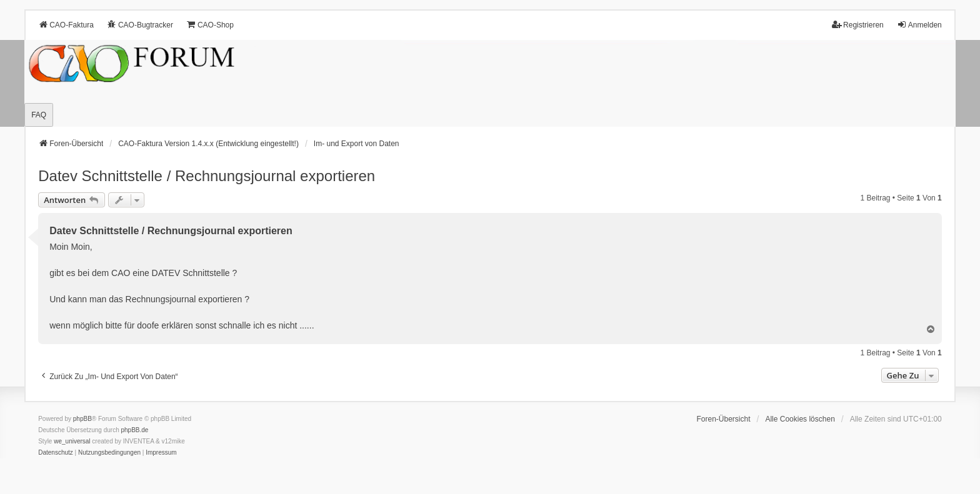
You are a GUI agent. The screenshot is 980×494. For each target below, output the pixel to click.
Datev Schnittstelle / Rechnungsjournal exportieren (207, 176)
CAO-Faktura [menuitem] (66, 25)
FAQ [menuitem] (39, 115)
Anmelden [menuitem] (919, 25)
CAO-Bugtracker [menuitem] (140, 25)
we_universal (72, 441)
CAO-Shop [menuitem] (210, 25)
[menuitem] (56, 453)
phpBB (82, 419)
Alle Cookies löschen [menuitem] (800, 419)
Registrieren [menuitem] (858, 25)
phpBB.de (135, 430)
